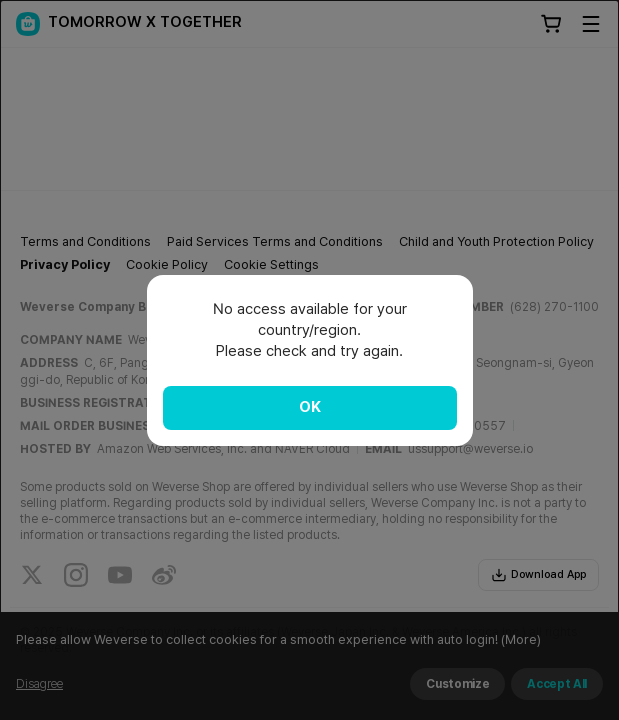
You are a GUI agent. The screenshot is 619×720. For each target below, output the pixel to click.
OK (310, 407)
